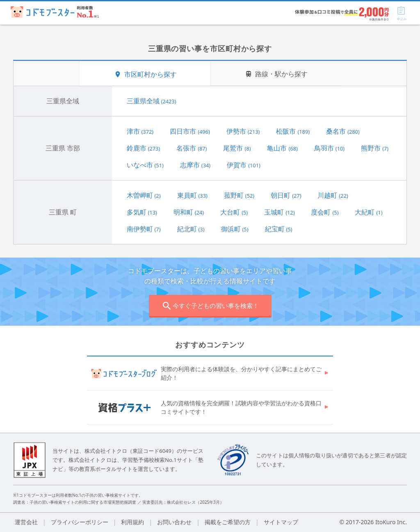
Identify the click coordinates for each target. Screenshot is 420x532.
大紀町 (369, 212)
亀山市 (282, 148)
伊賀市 (244, 165)
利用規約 (132, 522)
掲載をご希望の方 (228, 522)
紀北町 (191, 229)
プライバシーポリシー (80, 522)
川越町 (333, 195)
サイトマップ (281, 522)
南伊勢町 (144, 229)
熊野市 (375, 148)
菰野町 (239, 195)
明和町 (189, 212)
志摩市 (195, 165)
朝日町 (286, 195)
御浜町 (235, 229)
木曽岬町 (144, 195)
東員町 (192, 195)
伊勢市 (243, 131)
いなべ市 (145, 165)
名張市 (192, 148)
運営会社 (26, 522)
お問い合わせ (174, 522)
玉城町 (279, 212)
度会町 (325, 212)
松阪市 (293, 131)
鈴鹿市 (144, 148)
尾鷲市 (237, 148)
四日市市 (190, 131)
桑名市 (343, 131)
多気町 (142, 212)
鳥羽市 (329, 148)
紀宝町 (279, 229)
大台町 (234, 212)
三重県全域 (152, 101)
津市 (140, 131)
